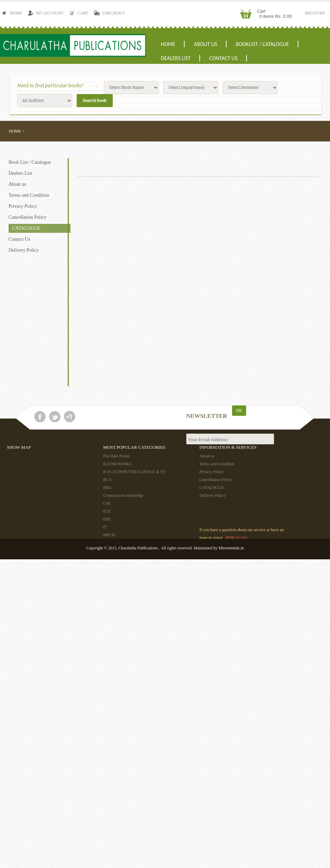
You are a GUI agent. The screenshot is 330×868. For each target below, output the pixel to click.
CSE (107, 503)
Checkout (111, 13)
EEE (107, 519)
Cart (80, 13)
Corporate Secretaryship (123, 495)
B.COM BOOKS (117, 464)
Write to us (235, 538)
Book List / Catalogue (30, 162)
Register (315, 13)
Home (13, 13)
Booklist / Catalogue (262, 44)
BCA (107, 480)
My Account (47, 13)
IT (105, 527)
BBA (107, 488)
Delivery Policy (24, 250)
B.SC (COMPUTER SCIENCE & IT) (134, 472)
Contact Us (224, 58)
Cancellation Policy (27, 217)
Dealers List (176, 58)
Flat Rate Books (116, 456)
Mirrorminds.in (231, 548)
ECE (107, 511)
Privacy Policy (23, 206)
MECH (109, 535)
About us (206, 44)
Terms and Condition (29, 195)
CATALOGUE (26, 228)
